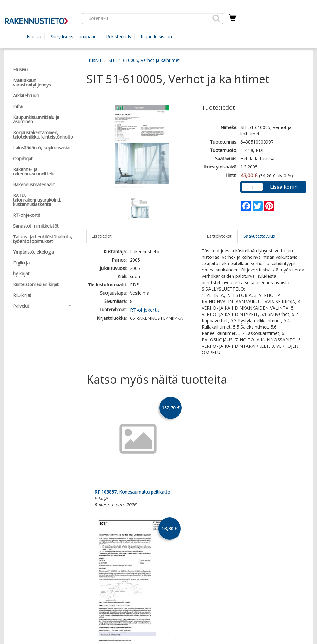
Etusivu (34, 36)
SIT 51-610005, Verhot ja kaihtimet (144, 60)
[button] (216, 18)
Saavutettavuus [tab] (259, 236)
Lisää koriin (284, 187)
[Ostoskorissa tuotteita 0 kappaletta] (233, 18)
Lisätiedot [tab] (102, 236)
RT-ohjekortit (145, 310)
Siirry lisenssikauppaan (74, 36)
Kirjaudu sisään (156, 36)
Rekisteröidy (119, 36)
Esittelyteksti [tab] (220, 236)
